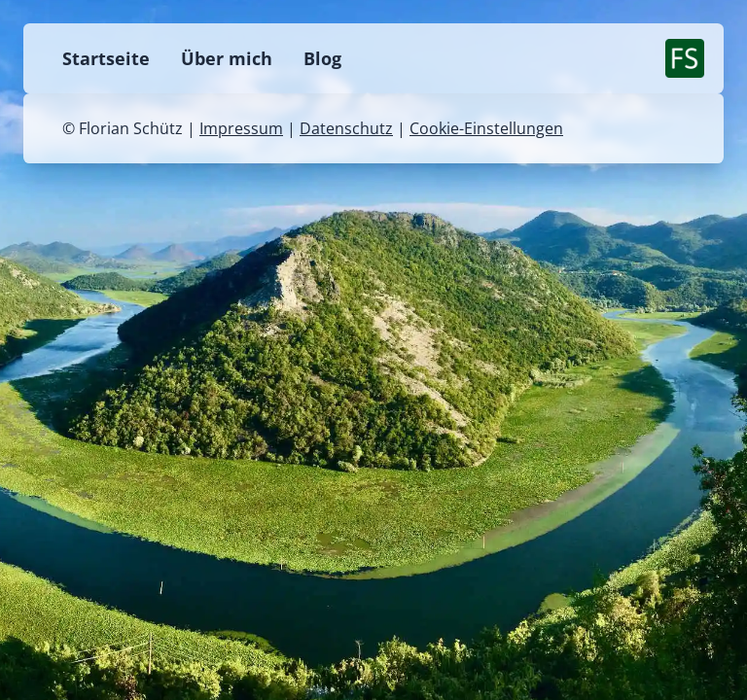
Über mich (227, 58)
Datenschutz (346, 128)
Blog (322, 58)
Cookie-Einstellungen (486, 128)
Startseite (106, 58)
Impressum (241, 128)
